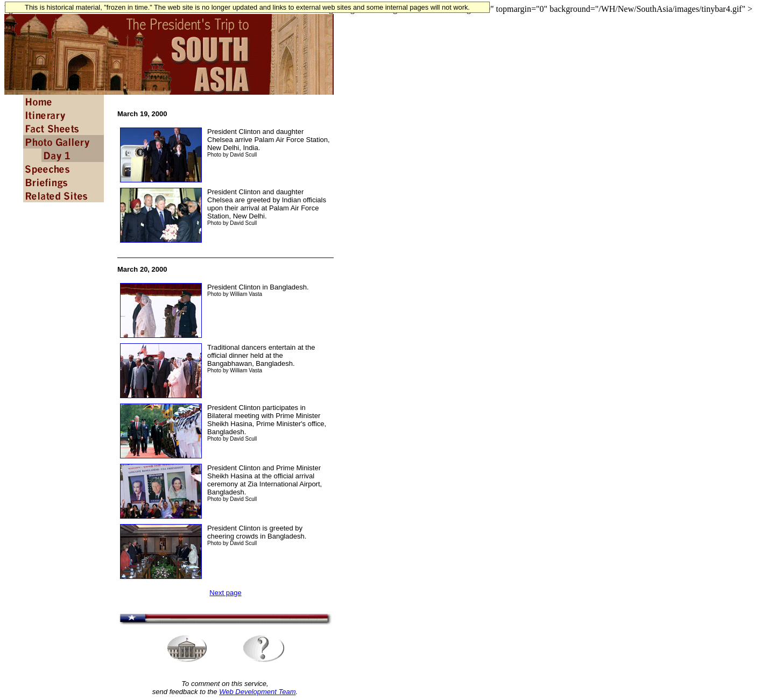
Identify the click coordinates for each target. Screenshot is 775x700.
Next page (225, 593)
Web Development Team (257, 692)
